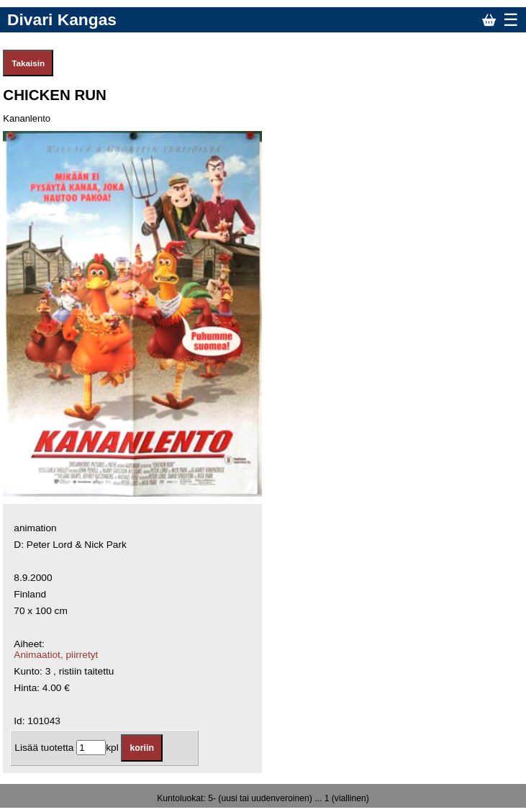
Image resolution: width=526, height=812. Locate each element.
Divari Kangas (62, 19)
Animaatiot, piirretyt (56, 655)
